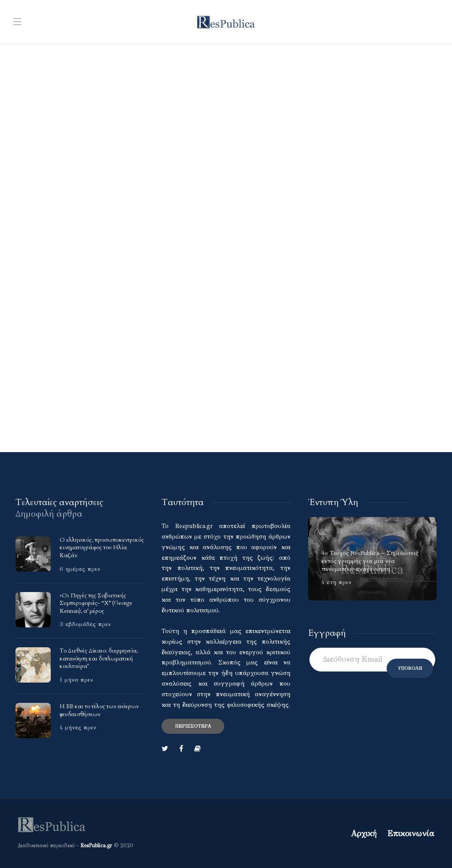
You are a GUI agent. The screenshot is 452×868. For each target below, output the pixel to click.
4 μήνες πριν (78, 728)
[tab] (59, 502)
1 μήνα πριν (76, 680)
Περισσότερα (193, 726)
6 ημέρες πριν (80, 569)
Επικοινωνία (411, 834)
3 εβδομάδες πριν (85, 624)
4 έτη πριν (336, 582)
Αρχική (364, 834)
